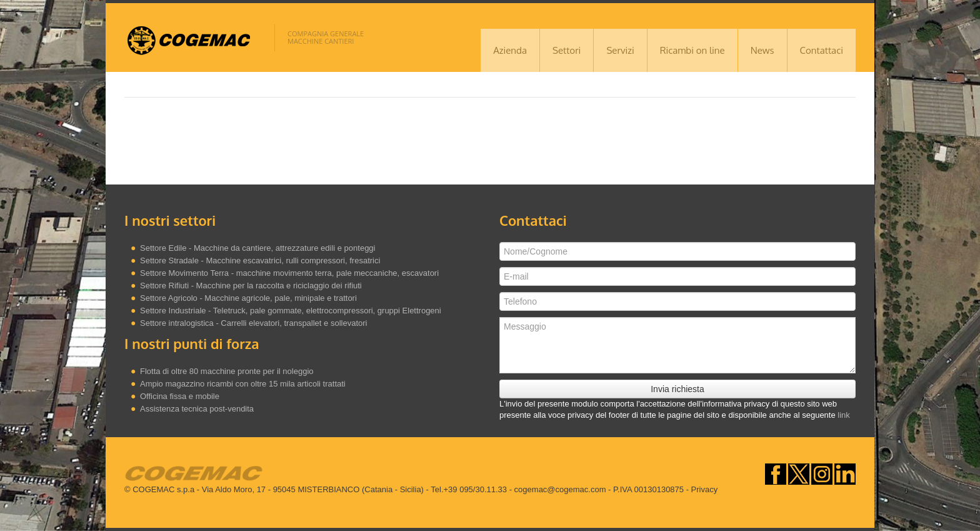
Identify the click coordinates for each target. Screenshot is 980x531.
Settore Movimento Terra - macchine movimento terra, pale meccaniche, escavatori (289, 273)
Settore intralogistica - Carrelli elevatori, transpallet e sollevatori (253, 323)
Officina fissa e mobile (180, 396)
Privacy (705, 489)
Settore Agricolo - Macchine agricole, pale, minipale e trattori (248, 298)
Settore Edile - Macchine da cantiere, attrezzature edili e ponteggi (258, 248)
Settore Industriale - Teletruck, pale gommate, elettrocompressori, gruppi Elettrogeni (291, 311)
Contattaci (822, 50)
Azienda (510, 50)
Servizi (620, 50)
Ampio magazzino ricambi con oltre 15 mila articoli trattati (243, 384)
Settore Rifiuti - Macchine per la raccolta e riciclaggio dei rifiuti (251, 286)
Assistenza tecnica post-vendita (197, 409)
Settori (567, 50)
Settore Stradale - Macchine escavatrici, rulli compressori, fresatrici (260, 260)
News (762, 50)
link (844, 415)
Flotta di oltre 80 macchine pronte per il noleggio (227, 371)
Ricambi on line (692, 50)
